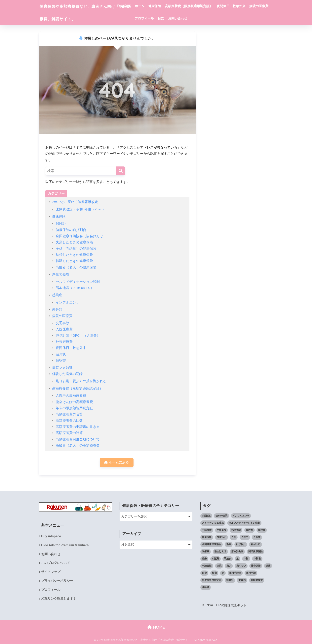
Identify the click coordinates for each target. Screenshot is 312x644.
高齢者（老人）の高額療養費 (78, 445)
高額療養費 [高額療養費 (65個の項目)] (257, 580)
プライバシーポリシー (57, 581)
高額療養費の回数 (69, 421)
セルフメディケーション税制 (78, 282)
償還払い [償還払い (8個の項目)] (221, 537)
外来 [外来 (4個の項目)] (204, 559)
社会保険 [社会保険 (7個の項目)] (256, 566)
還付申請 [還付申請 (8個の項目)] (251, 573)
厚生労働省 (61, 274)
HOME (156, 627)
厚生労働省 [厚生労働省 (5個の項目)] (237, 551)
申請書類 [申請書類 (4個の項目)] (207, 566)
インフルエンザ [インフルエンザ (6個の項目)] (241, 516)
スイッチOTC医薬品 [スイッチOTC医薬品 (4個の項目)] (213, 523)
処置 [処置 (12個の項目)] (229, 544)
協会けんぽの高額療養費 (74, 402)
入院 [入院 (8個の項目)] (234, 537)
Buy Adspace (51, 537)
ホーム (151, 6)
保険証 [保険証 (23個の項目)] (262, 530)
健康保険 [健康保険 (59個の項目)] (207, 537)
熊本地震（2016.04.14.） (75, 288)
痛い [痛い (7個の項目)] (229, 566)
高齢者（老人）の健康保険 (76, 267)
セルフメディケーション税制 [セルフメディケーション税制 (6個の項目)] (244, 523)
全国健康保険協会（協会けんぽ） (81, 236)
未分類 (57, 310)
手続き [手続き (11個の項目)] (228, 559)
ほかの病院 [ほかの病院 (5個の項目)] (221, 516)
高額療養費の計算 (69, 433)
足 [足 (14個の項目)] (223, 573)
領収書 (61, 360)
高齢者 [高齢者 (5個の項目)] (206, 587)
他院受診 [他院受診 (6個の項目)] (236, 530)
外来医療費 (64, 342)
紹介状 (61, 354)
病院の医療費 (155, 18)
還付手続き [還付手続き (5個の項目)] (235, 573)
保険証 (61, 224)
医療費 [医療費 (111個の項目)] (206, 551)
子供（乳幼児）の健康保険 (76, 249)
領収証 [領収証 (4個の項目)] (230, 580)
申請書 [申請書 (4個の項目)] (257, 559)
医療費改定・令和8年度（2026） (81, 209)
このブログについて (56, 563)
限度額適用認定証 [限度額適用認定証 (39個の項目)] (212, 580)
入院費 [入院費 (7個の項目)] (257, 537)
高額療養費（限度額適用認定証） (200, 6)
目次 (195, 18)
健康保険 (166, 6)
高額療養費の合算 (69, 414)
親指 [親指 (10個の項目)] (214, 573)
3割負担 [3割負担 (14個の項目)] (206, 516)
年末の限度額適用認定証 (74, 408)
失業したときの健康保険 (74, 242)
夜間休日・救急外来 (242, 6)
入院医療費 (64, 329)
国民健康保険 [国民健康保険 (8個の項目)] (255, 551)
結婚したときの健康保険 (74, 255)
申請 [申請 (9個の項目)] (246, 559)
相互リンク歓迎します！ (59, 599)
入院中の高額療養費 (71, 396)
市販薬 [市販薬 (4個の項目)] (215, 559)
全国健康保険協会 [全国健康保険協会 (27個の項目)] (212, 544)
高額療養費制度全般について (78, 439)
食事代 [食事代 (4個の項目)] (242, 580)
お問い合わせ (212, 18)
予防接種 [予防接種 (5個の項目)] (207, 530)
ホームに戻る (117, 463)
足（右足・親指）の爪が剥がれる (81, 381)
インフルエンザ (68, 302)
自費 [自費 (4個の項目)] (204, 573)
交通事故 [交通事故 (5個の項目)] (221, 530)
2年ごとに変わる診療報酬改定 (75, 202)
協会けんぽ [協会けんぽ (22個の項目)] (220, 551)
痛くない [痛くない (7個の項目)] (241, 566)
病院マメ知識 (62, 368)
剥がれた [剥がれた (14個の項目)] (241, 544)
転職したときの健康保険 (74, 261)
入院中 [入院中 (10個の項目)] (245, 537)
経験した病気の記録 (67, 374)
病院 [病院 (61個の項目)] (219, 566)
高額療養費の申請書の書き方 (78, 427)
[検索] (120, 171)
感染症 (57, 295)
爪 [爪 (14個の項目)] (238, 559)
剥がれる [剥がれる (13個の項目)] (255, 544)
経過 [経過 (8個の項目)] (268, 566)
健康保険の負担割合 (71, 230)
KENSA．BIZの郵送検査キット (225, 605)
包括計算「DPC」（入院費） (78, 336)
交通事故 (62, 323)
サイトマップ (51, 572)
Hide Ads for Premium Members (65, 546)
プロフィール (178, 18)
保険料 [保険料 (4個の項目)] (250, 530)
